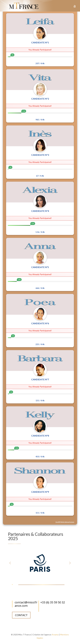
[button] (70, 563)
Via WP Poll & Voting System (65, 522)
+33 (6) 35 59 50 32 (53, 602)
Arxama (55, 635)
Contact (21, 615)
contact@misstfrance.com (26, 604)
